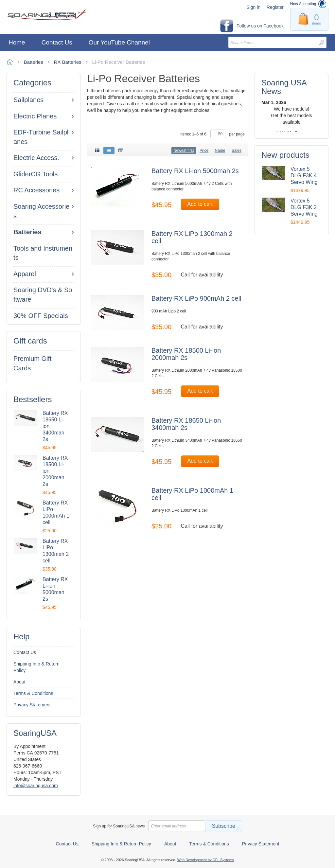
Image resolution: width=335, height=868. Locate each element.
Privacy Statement (32, 705)
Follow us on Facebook (260, 26)
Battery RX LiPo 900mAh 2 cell (196, 298)
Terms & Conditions (33, 693)
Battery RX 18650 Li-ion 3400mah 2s (186, 424)
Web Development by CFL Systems (206, 860)
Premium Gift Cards (33, 363)
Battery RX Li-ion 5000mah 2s (195, 171)
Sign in (253, 7)
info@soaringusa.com (36, 786)
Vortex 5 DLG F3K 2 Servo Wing (304, 207)
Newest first (184, 151)
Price (204, 151)
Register (275, 7)
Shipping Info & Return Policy (36, 667)
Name (220, 151)
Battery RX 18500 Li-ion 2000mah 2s (186, 354)
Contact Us (25, 652)
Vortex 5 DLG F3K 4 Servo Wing (304, 176)
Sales (237, 151)
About (19, 682)
